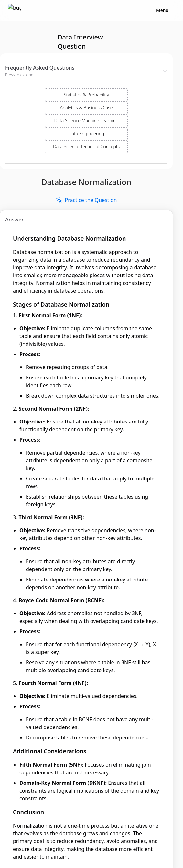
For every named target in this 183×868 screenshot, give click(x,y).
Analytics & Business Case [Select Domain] (86, 87)
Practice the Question (86, 179)
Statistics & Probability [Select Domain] (86, 74)
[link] (86, 179)
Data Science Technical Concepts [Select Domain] (86, 125)
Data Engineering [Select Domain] (86, 113)
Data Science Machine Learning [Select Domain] (86, 100)
